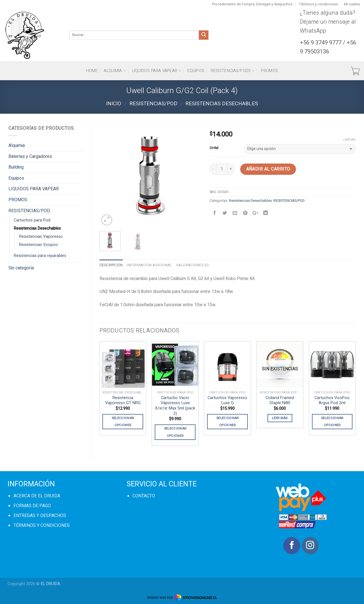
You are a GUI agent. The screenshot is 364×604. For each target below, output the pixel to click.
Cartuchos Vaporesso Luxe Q (227, 401)
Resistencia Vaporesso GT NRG (123, 401)
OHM (214, 148)
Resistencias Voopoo (39, 245)
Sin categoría (21, 268)
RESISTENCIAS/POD (153, 104)
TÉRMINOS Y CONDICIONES (42, 525)
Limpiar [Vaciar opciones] (349, 140)
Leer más (280, 418)
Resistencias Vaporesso (41, 237)
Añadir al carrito (268, 169)
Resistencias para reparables (40, 256)
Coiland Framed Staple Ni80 (280, 401)
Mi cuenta (352, 4)
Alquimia (115, 71)
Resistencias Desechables (222, 104)
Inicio (114, 104)
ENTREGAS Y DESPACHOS (40, 516)
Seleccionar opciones (123, 422)
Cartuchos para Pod (32, 220)
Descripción (111, 265)
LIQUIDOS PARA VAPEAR (34, 189)
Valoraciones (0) (192, 265)
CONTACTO (144, 496)
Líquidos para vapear (157, 71)
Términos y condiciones (318, 4)
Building (16, 167)
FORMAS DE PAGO (32, 506)
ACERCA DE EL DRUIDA (37, 496)
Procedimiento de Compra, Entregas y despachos (252, 4)
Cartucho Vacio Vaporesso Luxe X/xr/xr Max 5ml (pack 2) (175, 406)
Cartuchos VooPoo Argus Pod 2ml (332, 401)
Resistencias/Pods (233, 71)
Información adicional (149, 265)
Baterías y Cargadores (30, 156)
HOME (92, 71)
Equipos (196, 71)
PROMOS (269, 71)
